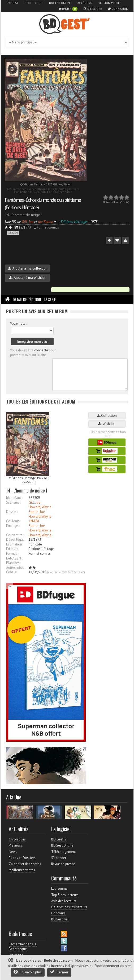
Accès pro (85, 3)
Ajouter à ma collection (28, 268)
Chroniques (17, 839)
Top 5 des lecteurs (65, 895)
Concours (58, 913)
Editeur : (12, 549)
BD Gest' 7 (59, 839)
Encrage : (13, 526)
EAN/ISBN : (14, 558)
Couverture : (15, 535)
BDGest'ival (60, 919)
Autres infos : (16, 568)
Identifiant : (14, 498)
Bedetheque (34, 3)
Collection (107, 416)
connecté (41, 350)
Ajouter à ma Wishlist (27, 278)
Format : (12, 554)
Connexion (118, 9)
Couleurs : (14, 521)
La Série (50, 299)
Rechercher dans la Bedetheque (23, 947)
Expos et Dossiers (22, 858)
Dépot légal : (16, 540)
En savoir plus (28, 972)
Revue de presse (63, 864)
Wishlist (107, 424)
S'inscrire (93, 9)
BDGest (13, 3)
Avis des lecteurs (64, 901)
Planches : (14, 563)
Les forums (59, 889)
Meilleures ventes (22, 870)
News (13, 852)
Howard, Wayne (40, 507)
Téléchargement (64, 852)
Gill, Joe (34, 502)
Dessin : (12, 512)
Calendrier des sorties (25, 864)
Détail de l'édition (27, 299)
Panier (68, 9)
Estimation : (15, 544)
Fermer (59, 972)
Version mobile (110, 3)
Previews (15, 845)
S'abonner (59, 858)
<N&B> (34, 521)
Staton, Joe (37, 512)
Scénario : (13, 502)
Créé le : (12, 572)
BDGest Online (60, 3)
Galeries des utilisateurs (69, 907)
